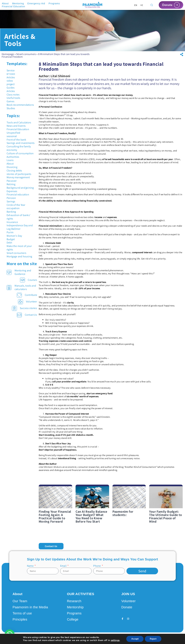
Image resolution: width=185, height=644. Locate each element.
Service (11, 70)
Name (31, 566)
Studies (11, 108)
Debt (9, 243)
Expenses (12, 191)
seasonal (12, 136)
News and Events (16, 126)
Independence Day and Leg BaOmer (20, 227)
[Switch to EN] (136, 5)
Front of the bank (16, 140)
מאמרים (11, 74)
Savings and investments (21, 143)
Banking (11, 212)
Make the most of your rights (19, 248)
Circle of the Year (16, 205)
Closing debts (14, 171)
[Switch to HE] (142, 5)
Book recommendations (20, 105)
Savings (11, 201)
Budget (11, 239)
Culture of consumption (20, 153)
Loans (10, 160)
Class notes (13, 95)
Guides (11, 88)
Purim (10, 232)
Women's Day (14, 236)
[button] (182, 55)
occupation (13, 208)
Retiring (11, 184)
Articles (11, 77)
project (11, 84)
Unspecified (13, 133)
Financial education (18, 194)
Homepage (8, 54)
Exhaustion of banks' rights (19, 217)
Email (64, 566)
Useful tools (13, 98)
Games (10, 101)
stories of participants (19, 174)
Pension (11, 198)
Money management (18, 177)
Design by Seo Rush (66, 638)
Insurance (12, 222)
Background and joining (20, 188)
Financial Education (18, 129)
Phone (97, 566)
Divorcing (12, 167)
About (10, 164)
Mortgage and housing (19, 256)
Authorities (13, 157)
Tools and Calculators (19, 122)
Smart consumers (26, 54)
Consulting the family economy (19, 148)
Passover (12, 181)
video (10, 81)
